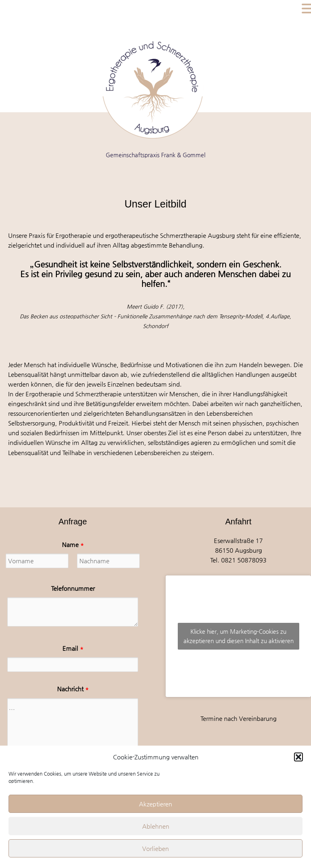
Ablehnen (156, 826)
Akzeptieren (155, 804)
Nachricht (73, 689)
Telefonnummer (73, 588)
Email (73, 648)
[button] (298, 757)
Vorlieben (155, 848)
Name (73, 545)
